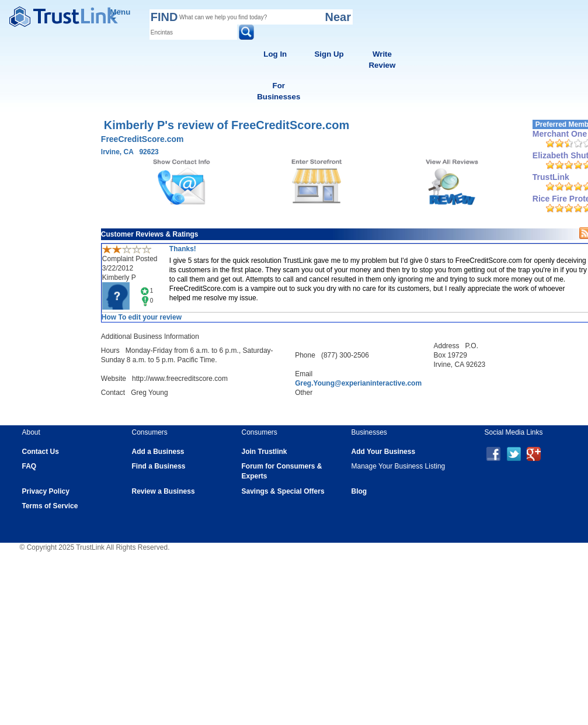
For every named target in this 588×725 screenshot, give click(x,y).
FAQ (29, 466)
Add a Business (158, 452)
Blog (359, 491)
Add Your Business (384, 452)
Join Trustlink (265, 452)
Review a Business (163, 491)
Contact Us (41, 452)
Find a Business (159, 466)
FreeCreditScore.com (142, 139)
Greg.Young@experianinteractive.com (358, 383)
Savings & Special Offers (283, 491)
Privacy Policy (46, 491)
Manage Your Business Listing (399, 466)
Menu (121, 14)
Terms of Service (50, 506)
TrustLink (551, 177)
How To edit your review (142, 317)
